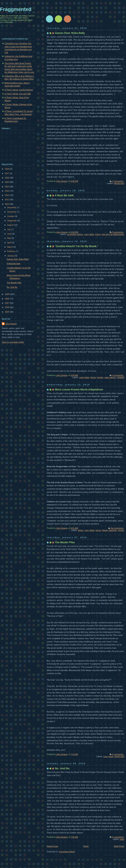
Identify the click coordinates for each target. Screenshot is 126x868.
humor (98, 234)
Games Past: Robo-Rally (70, 33)
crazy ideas (89, 234)
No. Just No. (62, 768)
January (11, 256)
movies (100, 377)
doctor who (119, 756)
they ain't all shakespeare (113, 234)
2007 (7, 303)
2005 (7, 312)
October (11, 216)
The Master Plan (65, 542)
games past (119, 183)
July (9, 229)
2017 (7, 173)
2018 (7, 169)
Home (86, 846)
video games (110, 377)
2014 (7, 187)
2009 (7, 294)
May (9, 238)
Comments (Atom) (67, 852)
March (10, 247)
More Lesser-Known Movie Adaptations (79, 389)
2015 (7, 182)
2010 (7, 204)
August (11, 225)
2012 (7, 195)
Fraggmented (16, 9)
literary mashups (110, 530)
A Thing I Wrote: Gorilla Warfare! (19, 90)
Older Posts (119, 846)
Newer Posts (52, 846)
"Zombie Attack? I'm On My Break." (77, 246)
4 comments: (118, 375)
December (12, 207)
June (10, 234)
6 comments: (118, 232)
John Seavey (11, 324)
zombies (121, 377)
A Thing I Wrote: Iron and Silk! (18, 94)
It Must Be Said (64, 195)
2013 (7, 191)
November (12, 212)
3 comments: (118, 181)
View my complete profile (13, 342)
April (9, 243)
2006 (7, 307)
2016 (7, 178)
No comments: (118, 528)
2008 (7, 299)
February (11, 251)
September (12, 221)
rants (122, 839)
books (81, 530)
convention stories (75, 234)
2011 (7, 200)
